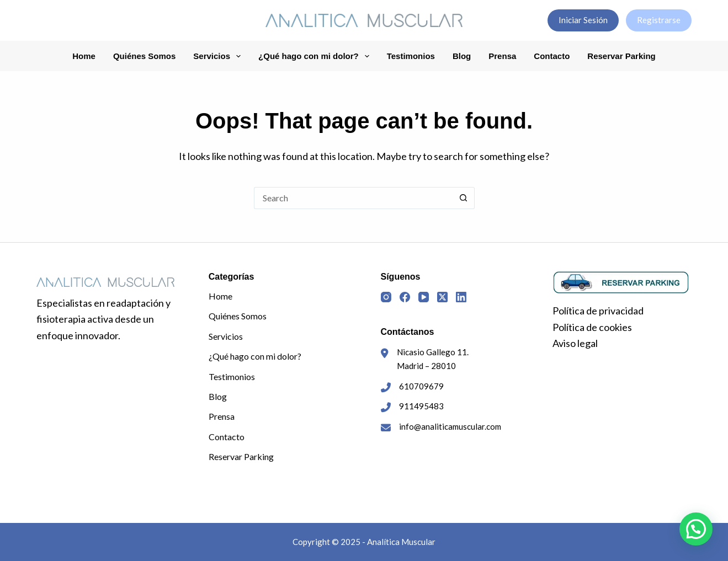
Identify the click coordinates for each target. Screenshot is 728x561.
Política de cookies (592, 327)
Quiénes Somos (144, 56)
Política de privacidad (598, 311)
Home (84, 56)
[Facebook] (405, 297)
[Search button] (464, 198)
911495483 (421, 406)
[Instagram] (386, 297)
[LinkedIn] (461, 297)
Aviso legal (575, 343)
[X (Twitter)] (442, 297)
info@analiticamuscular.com (450, 426)
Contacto (552, 56)
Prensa (502, 56)
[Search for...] (353, 198)
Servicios (219, 56)
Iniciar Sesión (583, 20)
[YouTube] (424, 297)
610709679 (421, 386)
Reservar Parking (621, 56)
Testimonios (411, 56)
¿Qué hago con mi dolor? (316, 56)
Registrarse (659, 20)
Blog (462, 56)
